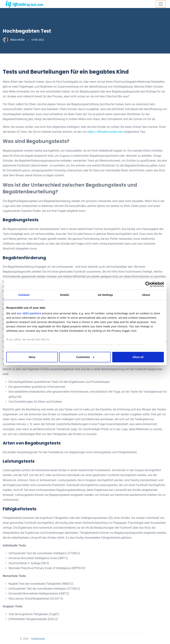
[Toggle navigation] (161, 4)
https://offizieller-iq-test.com (105, 132)
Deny (32, 357)
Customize (85, 357)
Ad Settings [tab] (105, 295)
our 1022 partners (29, 313)
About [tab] (146, 295)
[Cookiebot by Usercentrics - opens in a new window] (148, 284)
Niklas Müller (14, 40)
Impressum (38, 639)
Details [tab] (65, 295)
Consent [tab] (24, 295)
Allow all (138, 357)
